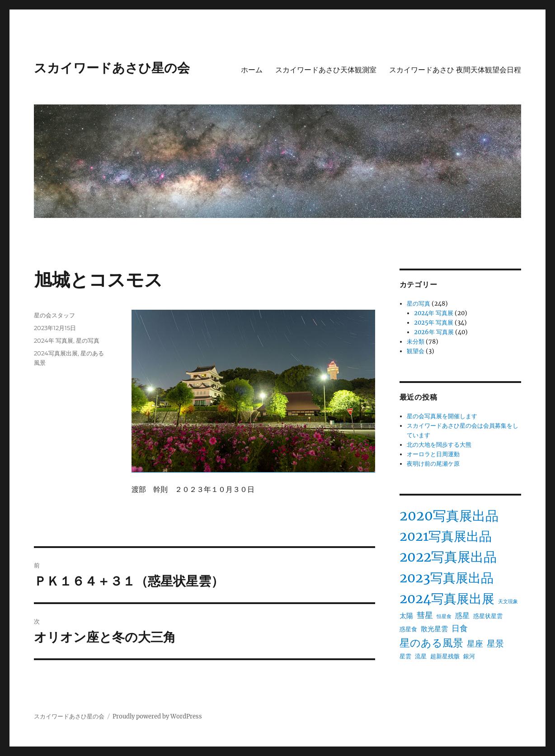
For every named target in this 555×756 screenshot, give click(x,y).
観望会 (416, 351)
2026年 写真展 (434, 332)
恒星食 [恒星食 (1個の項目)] (444, 617)
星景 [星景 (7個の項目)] (495, 643)
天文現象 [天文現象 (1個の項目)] (508, 602)
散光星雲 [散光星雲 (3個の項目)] (434, 629)
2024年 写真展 (54, 340)
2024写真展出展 (56, 353)
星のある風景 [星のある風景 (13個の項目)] (431, 643)
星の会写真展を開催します (442, 416)
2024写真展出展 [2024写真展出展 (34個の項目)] (447, 599)
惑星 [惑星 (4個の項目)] (462, 615)
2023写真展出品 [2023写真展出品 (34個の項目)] (447, 578)
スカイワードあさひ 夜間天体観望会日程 (455, 70)
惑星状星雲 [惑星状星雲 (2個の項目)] (488, 616)
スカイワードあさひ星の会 (112, 68)
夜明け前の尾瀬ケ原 (433, 464)
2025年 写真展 (434, 323)
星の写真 (88, 340)
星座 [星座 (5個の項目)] (475, 644)
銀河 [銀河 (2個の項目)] (469, 656)
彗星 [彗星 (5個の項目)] (425, 615)
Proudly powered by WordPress (157, 716)
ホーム (252, 70)
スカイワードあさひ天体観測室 (326, 70)
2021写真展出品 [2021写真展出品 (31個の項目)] (446, 536)
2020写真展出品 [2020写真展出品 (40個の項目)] (449, 516)
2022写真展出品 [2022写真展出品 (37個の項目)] (448, 557)
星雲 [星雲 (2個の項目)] (405, 656)
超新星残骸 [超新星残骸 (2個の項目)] (445, 656)
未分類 (416, 342)
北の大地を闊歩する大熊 (439, 445)
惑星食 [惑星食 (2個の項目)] (408, 629)
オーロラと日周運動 (433, 454)
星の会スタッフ (54, 315)
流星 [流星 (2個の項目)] (421, 656)
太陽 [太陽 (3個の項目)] (406, 616)
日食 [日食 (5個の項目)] (460, 628)
